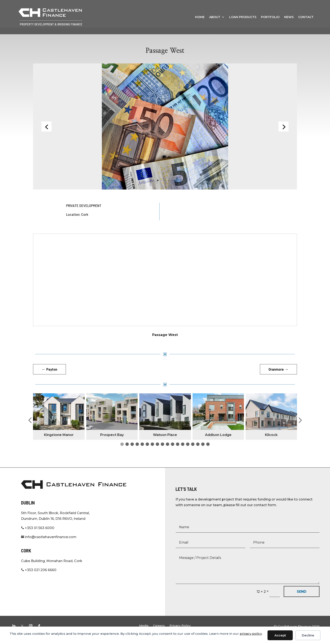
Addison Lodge (218, 441)
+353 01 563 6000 (38, 534)
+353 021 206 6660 (39, 576)
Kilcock (271, 441)
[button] (30, 427)
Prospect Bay (112, 441)
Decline (308, 635)
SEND (302, 598)
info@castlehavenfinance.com (49, 543)
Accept (280, 635)
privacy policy (251, 634)
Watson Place (165, 441)
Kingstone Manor (59, 441)
